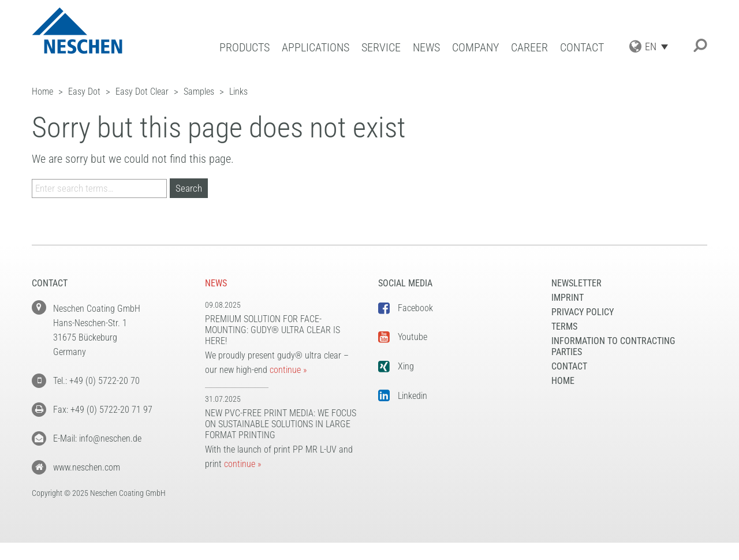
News (426, 48)
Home (563, 381)
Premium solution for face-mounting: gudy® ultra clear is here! (273, 330)
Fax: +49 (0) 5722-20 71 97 (103, 410)
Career (529, 48)
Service (381, 48)
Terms (564, 326)
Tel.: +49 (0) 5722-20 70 (96, 381)
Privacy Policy (583, 312)
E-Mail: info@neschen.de (97, 438)
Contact (582, 48)
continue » (288, 370)
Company (475, 48)
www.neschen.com (87, 467)
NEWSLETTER (576, 283)
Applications (316, 48)
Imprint (568, 298)
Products (245, 48)
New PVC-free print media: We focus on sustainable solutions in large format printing (281, 424)
